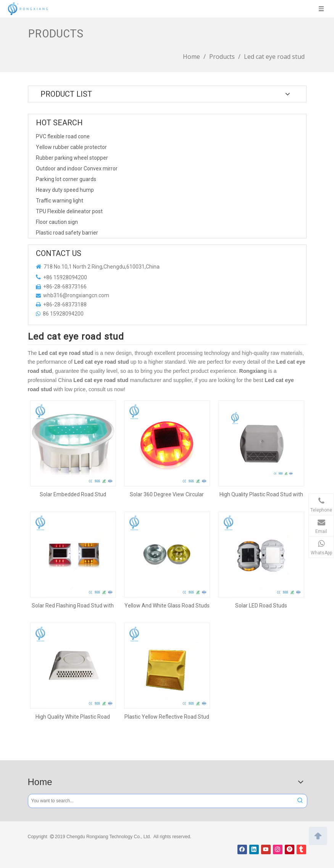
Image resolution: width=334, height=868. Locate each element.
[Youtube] (266, 849)
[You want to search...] (161, 801)
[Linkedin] (254, 849)
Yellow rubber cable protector (71, 147)
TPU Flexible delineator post (69, 211)
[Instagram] (278, 849)
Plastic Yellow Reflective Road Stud (167, 717)
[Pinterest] (290, 849)
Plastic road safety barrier (67, 233)
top (318, 835)
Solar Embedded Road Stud (73, 494)
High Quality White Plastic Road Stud (73, 717)
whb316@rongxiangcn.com (76, 295)
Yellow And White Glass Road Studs (167, 606)
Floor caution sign (57, 222)
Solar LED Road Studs (261, 606)
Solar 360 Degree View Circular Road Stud (167, 494)
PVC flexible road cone (63, 136)
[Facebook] (242, 849)
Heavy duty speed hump (65, 190)
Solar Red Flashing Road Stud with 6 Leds (73, 606)
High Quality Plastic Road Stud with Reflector (261, 494)
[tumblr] (301, 849)
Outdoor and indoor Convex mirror (77, 168)
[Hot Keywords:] (300, 801)
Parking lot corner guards (66, 179)
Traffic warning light (60, 201)
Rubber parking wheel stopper (72, 158)
